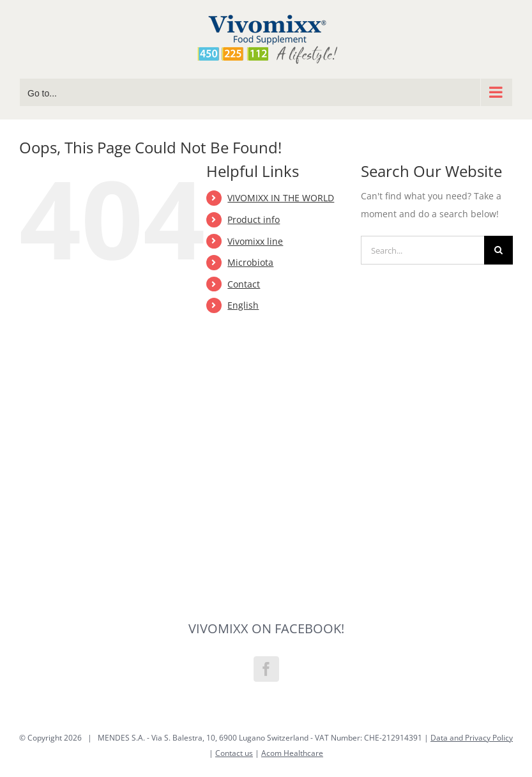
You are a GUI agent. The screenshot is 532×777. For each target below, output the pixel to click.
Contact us (234, 753)
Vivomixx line (255, 241)
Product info (254, 219)
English (243, 305)
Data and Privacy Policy (472, 738)
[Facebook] (266, 669)
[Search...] (422, 250)
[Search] (498, 250)
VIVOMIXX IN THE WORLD (281, 198)
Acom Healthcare (292, 753)
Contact (244, 284)
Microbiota (250, 262)
